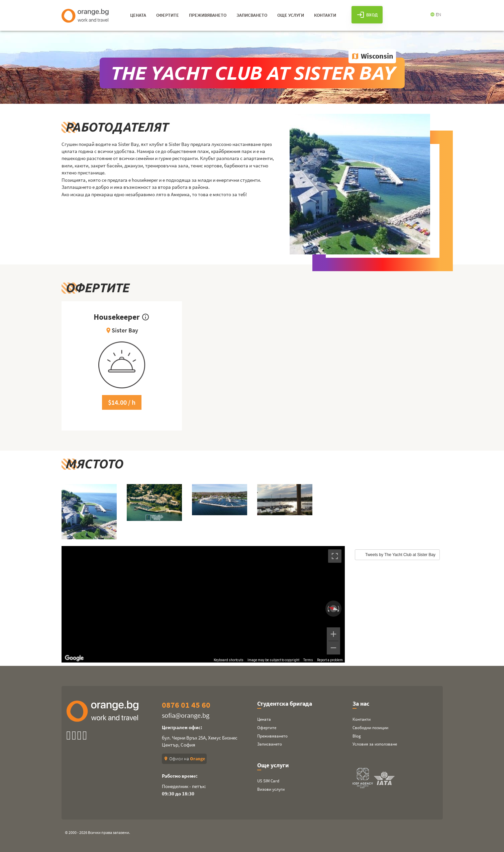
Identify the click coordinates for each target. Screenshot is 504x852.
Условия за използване (375, 744)
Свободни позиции (370, 728)
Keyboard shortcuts (229, 660)
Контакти (362, 719)
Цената (264, 719)
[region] (203, 604)
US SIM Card (268, 781)
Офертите (267, 728)
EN (436, 14)
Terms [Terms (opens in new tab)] (308, 660)
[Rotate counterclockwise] (328, 609)
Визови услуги (271, 789)
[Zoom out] (333, 648)
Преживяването (272, 736)
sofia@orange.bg (186, 715)
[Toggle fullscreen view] (335, 556)
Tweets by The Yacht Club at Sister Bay (400, 555)
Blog (357, 736)
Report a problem (330, 660)
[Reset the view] (333, 608)
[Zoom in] (333, 634)
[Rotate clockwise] (339, 609)
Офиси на (184, 759)
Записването (270, 744)
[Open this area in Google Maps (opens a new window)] (74, 658)
